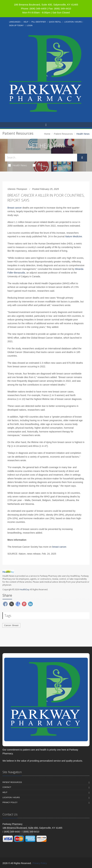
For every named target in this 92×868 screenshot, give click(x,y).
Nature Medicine (74, 236)
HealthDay (24, 589)
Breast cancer (15, 208)
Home (47, 134)
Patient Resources (63, 134)
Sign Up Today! (16, 25)
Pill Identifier (39, 22)
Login (30, 25)
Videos (39, 165)
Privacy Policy (10, 802)
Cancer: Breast (11, 625)
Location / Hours (73, 22)
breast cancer (59, 547)
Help (26, 22)
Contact (7, 787)
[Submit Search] (82, 158)
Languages (15, 22)
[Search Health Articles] (41, 158)
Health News (18, 165)
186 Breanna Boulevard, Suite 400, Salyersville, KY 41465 (46, 5)
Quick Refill (55, 22)
